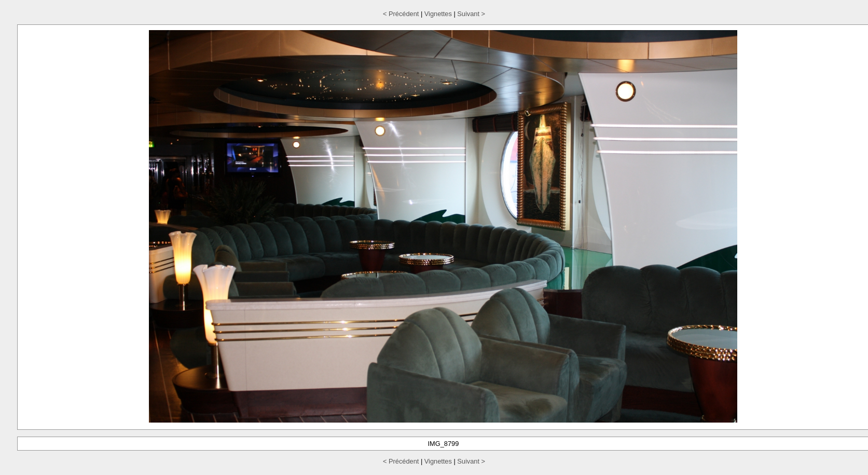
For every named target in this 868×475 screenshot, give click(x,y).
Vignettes (438, 14)
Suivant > (471, 14)
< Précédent (401, 14)
